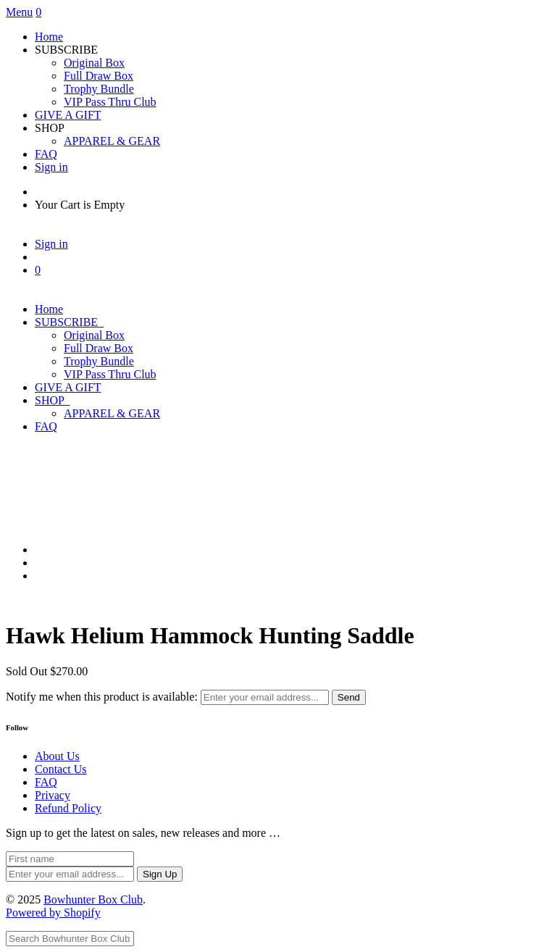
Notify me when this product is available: (102, 697)
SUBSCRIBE (69, 322)
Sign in (51, 167)
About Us (57, 756)
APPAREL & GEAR (112, 141)
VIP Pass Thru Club (110, 102)
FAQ (46, 154)
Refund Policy (68, 808)
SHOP (52, 400)
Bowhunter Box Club (93, 899)
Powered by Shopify (53, 913)
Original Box (94, 63)
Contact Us (61, 769)
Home (49, 37)
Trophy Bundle (99, 89)
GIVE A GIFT (68, 115)
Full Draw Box (99, 76)
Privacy (53, 795)
